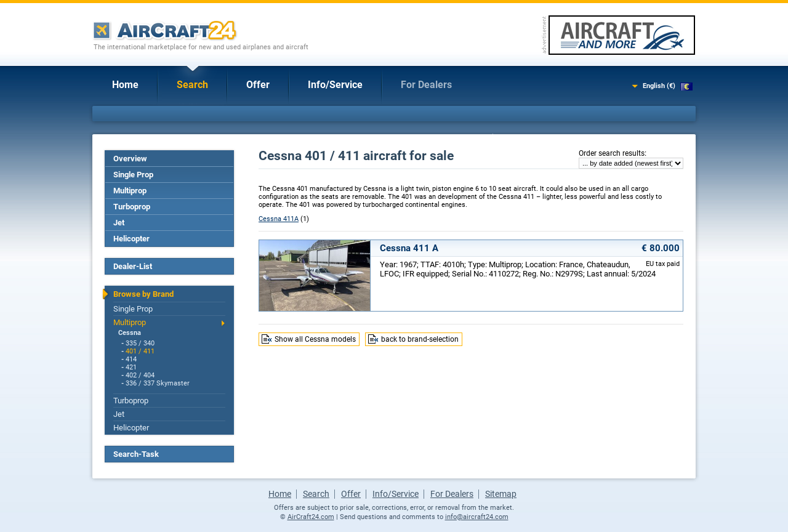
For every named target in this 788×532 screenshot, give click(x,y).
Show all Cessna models (315, 339)
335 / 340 (140, 343)
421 (131, 367)
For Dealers (426, 85)
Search (192, 85)
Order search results (612, 153)
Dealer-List (133, 266)
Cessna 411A (279, 219)
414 (131, 359)
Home (125, 85)
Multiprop (130, 191)
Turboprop (132, 207)
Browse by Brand (143, 294)
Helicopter (131, 239)
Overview (130, 159)
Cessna (130, 333)
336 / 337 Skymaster (158, 383)
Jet (119, 223)
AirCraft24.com (311, 517)
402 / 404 (140, 375)
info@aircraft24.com (477, 517)
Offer (258, 85)
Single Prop (133, 175)
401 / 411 (140, 351)
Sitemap (501, 494)
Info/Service (335, 85)
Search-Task (136, 454)
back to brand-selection (420, 339)
